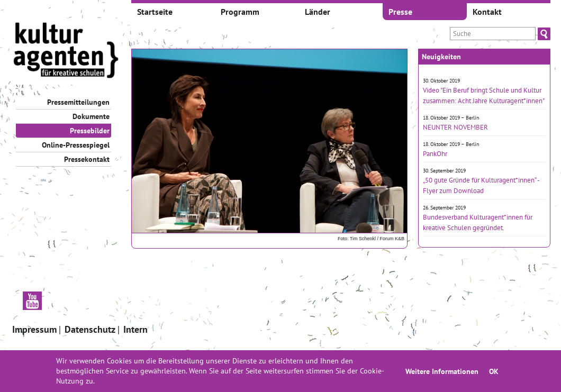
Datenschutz (90, 329)
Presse (400, 12)
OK (494, 371)
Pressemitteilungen (78, 102)
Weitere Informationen (442, 371)
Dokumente (91, 116)
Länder (318, 12)
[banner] (66, 52)
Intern (135, 329)
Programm (240, 12)
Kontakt (487, 12)
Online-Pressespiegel (76, 145)
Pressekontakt (87, 159)
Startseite (155, 12)
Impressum (34, 329)
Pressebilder (90, 131)
